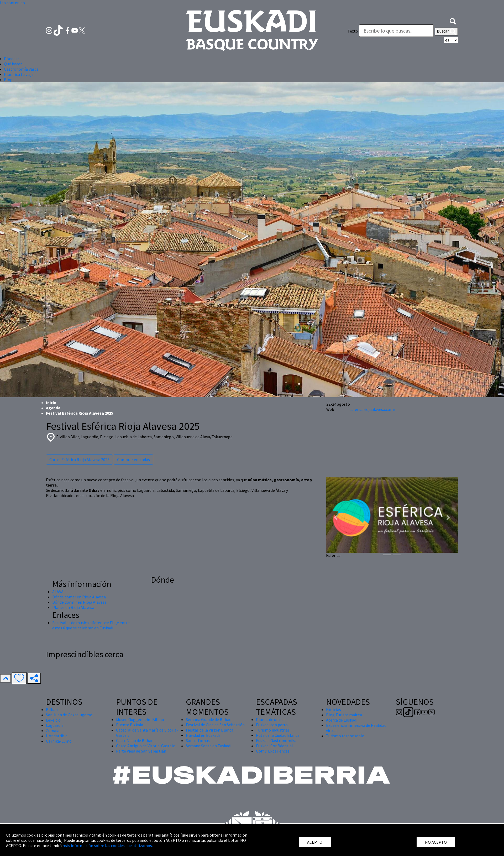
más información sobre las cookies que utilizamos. (108, 845)
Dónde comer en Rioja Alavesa (79, 597)
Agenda (53, 408)
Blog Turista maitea (344, 715)
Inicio (51, 403)
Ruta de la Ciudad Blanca (278, 735)
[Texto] (396, 31)
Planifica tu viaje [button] (19, 74)
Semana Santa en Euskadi (209, 746)
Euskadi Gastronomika (276, 740)
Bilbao (52, 709)
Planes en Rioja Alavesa (73, 607)
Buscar (446, 32)
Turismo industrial (272, 730)
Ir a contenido (12, 3)
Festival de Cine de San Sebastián (215, 725)
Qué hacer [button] (13, 64)
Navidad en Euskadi (203, 735)
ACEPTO (315, 842)
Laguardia (55, 725)
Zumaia (53, 730)
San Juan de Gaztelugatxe (69, 715)
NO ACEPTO (436, 842)
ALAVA (58, 592)
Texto (353, 31)
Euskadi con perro (272, 725)
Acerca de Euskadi (342, 720)
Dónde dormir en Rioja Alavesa (79, 602)
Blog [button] (8, 80)
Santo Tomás (198, 740)
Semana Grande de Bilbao (209, 719)
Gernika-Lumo (59, 741)
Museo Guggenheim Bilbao (140, 719)
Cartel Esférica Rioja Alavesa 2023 (79, 460)
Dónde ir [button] (11, 59)
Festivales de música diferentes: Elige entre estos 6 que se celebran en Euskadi (91, 625)
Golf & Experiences (273, 751)
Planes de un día (270, 719)
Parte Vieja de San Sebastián (141, 751)
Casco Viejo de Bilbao (135, 740)
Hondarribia (57, 736)
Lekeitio (53, 720)
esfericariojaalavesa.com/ (372, 409)
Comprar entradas (133, 460)
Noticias (334, 709)
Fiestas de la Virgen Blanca (210, 730)
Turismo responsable (345, 736)
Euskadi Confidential (274, 746)
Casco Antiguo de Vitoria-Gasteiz (145, 746)
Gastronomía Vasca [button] (21, 69)
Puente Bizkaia (130, 725)
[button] (453, 20)
